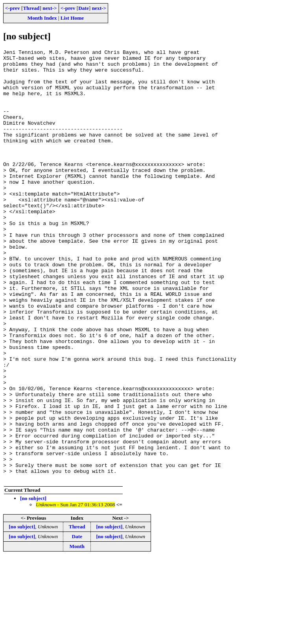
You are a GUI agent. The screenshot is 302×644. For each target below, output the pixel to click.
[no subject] (33, 584)
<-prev (13, 8)
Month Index (42, 18)
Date (84, 8)
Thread (31, 8)
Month (77, 632)
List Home (72, 18)
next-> (50, 8)
